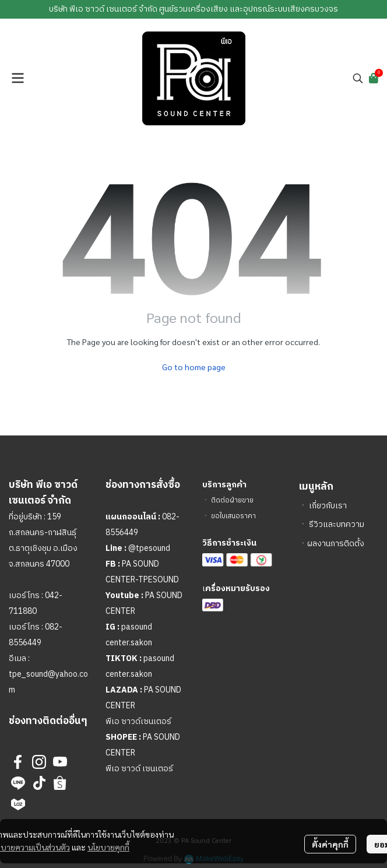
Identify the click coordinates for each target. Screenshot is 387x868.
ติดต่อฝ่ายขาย (232, 500)
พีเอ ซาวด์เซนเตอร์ (138, 721)
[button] (358, 78)
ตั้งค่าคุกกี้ (330, 844)
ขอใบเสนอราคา (233, 516)
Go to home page (194, 367)
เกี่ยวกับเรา (328, 506)
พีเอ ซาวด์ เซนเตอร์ (139, 769)
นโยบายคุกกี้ (108, 847)
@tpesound (149, 548)
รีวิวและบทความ (337, 524)
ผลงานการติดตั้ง (336, 544)
